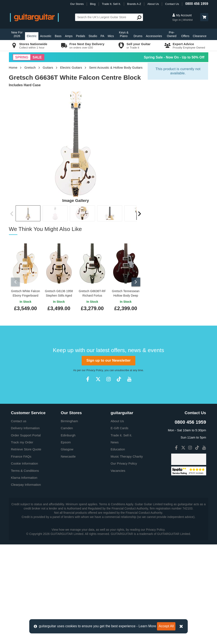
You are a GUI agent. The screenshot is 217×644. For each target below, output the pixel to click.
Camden (67, 528)
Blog (93, 4)
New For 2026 (17, 34)
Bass (58, 36)
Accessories (154, 36)
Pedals (80, 36)
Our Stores (77, 4)
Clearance (200, 36)
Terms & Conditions (25, 570)
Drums (138, 36)
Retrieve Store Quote (26, 549)
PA (102, 36)
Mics (111, 36)
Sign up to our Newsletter (108, 460)
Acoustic (46, 36)
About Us (153, 4)
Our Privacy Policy (124, 563)
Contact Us (172, 4)
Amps (69, 36)
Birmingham (69, 521)
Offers (185, 36)
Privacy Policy (95, 470)
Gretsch (30, 67)
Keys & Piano (124, 34)
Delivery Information (25, 528)
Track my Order (22, 542)
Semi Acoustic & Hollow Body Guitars (116, 67)
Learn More (147, 626)
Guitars (48, 67)
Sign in (177, 20)
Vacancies (118, 570)
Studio (93, 36)
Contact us (19, 521)
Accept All (166, 626)
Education (118, 549)
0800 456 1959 (197, 4)
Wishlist (188, 20)
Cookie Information (25, 563)
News (115, 542)
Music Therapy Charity (127, 556)
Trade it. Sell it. (121, 535)
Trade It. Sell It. (111, 4)
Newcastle (68, 556)
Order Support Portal (26, 535)
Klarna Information (24, 577)
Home (13, 67)
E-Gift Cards (120, 528)
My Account (182, 15)
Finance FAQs (21, 556)
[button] (204, 17)
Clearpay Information (26, 584)
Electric (32, 36)
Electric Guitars (71, 67)
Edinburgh (68, 535)
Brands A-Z (134, 4)
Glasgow (67, 549)
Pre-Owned (172, 34)
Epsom (66, 542)
